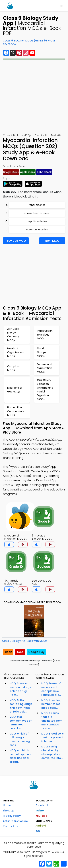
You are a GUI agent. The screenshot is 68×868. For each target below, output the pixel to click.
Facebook (42, 805)
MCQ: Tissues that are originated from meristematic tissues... (52, 721)
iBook (8, 652)
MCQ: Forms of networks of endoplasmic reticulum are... (51, 689)
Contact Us (10, 826)
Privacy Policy (12, 816)
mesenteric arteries (37, 213)
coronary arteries (37, 230)
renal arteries (37, 205)
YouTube (41, 816)
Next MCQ (52, 241)
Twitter (40, 811)
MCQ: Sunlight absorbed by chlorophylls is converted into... (52, 752)
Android (41, 826)
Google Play (36, 652)
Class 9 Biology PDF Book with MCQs (25, 641)
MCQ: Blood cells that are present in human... (52, 737)
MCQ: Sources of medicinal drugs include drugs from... (20, 689)
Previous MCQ (16, 241)
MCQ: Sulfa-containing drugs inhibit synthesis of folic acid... (21, 706)
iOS (38, 831)
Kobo (20, 652)
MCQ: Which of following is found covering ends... (20, 739)
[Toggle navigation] (61, 6)
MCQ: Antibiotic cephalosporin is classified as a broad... (20, 756)
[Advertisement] (34, 96)
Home (7, 805)
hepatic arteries (37, 221)
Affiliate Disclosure (15, 821)
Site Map (9, 811)
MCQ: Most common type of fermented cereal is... (21, 723)
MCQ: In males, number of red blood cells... (51, 704)
